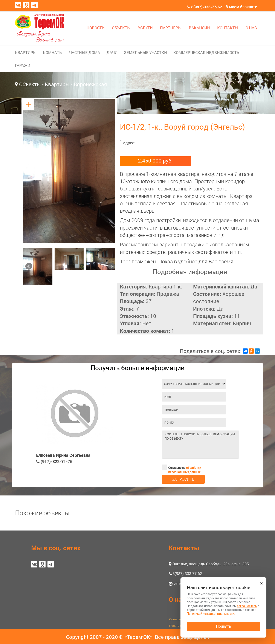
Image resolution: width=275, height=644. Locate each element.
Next (112, 266)
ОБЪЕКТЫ (121, 28)
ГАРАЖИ (23, 65)
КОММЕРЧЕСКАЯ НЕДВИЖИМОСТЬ (206, 52)
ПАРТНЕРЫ (171, 28)
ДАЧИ (112, 52)
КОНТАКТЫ (228, 28)
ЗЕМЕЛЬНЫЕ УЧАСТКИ (145, 52)
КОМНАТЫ (53, 52)
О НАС (251, 28)
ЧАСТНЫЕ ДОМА (85, 52)
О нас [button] (177, 599)
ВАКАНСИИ (199, 28)
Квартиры (57, 84)
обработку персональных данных (185, 470)
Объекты (30, 84)
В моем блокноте (241, 7)
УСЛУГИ (145, 28)
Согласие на (181, 467)
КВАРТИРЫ (26, 52)
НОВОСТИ (96, 28)
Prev (29, 266)
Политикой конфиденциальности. (211, 614)
